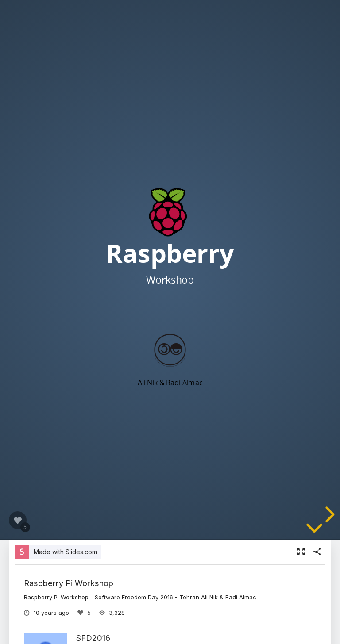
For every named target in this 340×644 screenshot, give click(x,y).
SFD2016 (93, 638)
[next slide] (328, 514)
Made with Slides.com (65, 552)
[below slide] (314, 535)
